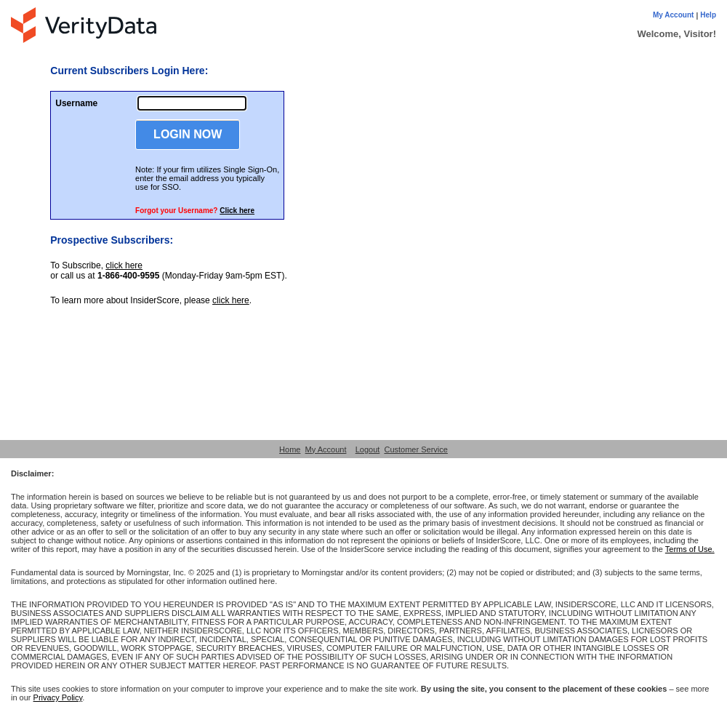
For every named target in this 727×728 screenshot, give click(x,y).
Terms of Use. (690, 549)
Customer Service (415, 449)
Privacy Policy (58, 697)
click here (124, 265)
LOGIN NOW (188, 134)
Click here (237, 211)
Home (290, 449)
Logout (368, 449)
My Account (673, 15)
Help (708, 15)
